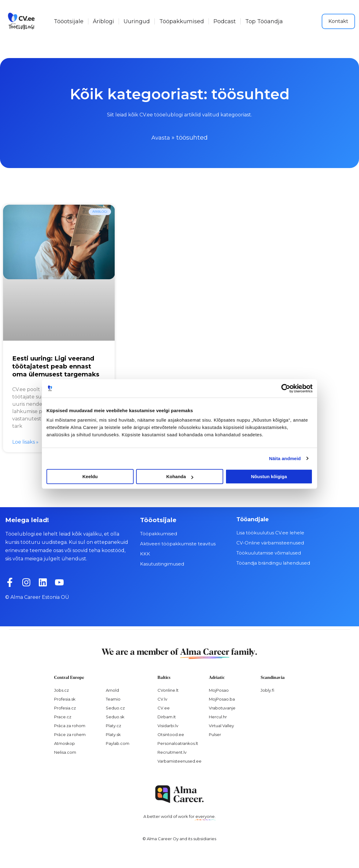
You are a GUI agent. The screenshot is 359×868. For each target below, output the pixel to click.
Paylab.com (118, 743)
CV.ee (164, 707)
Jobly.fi (267, 690)
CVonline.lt (168, 690)
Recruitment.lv (172, 752)
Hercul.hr (218, 716)
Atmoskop (65, 743)
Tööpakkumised (182, 21)
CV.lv (162, 699)
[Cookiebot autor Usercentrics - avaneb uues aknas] (286, 388)
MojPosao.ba (222, 699)
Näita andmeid (285, 458)
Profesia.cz (65, 707)
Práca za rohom (70, 725)
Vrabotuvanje (222, 707)
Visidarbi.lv (168, 725)
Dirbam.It (167, 716)
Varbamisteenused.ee (179, 760)
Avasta (161, 137)
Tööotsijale (69, 21)
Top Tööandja (264, 21)
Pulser (215, 734)
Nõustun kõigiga (269, 476)
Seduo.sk (115, 716)
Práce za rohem (70, 734)
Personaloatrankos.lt (178, 743)
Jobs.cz (61, 690)
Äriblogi (104, 21)
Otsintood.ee (171, 734)
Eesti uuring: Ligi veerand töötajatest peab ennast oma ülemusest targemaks (56, 366)
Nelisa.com (65, 752)
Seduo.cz (115, 707)
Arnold (112, 690)
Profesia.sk (65, 699)
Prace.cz (63, 716)
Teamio (113, 699)
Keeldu (90, 476)
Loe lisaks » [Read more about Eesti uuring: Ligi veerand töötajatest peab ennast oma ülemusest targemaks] (25, 441)
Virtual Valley (221, 725)
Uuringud (137, 21)
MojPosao (219, 690)
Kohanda (180, 476)
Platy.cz (113, 725)
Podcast (225, 21)
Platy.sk (113, 734)
